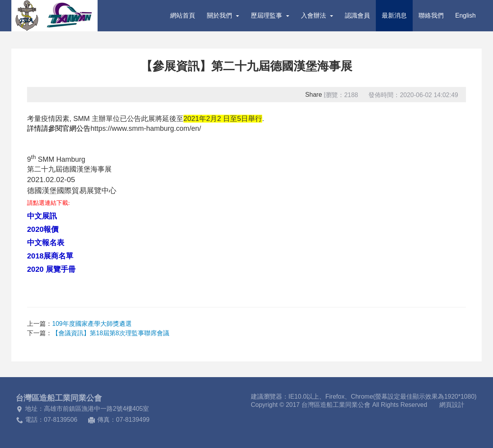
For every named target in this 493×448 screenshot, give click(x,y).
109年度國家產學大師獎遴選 (92, 324)
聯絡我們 (431, 15)
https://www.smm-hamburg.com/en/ (146, 128)
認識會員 (357, 15)
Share (314, 95)
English (466, 15)
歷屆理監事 (270, 15)
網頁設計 (452, 405)
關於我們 (223, 15)
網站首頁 (183, 15)
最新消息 (394, 15)
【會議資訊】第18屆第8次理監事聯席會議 (111, 333)
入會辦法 (317, 15)
